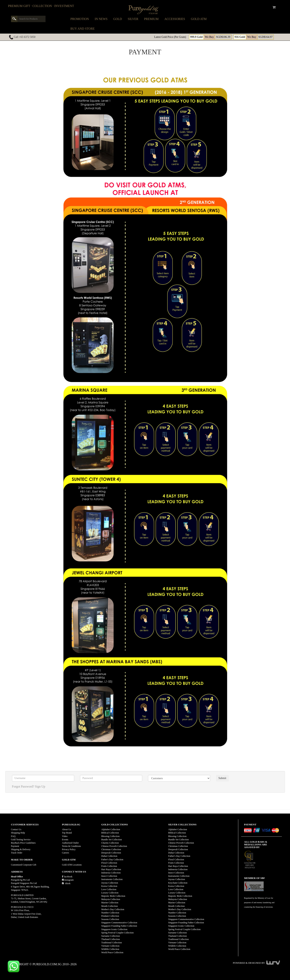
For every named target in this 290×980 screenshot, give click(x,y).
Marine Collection (110, 903)
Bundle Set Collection (112, 840)
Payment (15, 846)
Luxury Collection (110, 893)
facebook (67, 877)
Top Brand (67, 833)
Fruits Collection (109, 866)
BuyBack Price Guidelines (23, 843)
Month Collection (110, 906)
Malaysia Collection (111, 899)
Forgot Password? (23, 786)
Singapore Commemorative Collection (119, 923)
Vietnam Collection (110, 946)
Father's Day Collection (112, 860)
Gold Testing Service (21, 840)
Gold (118, 19)
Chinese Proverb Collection (114, 846)
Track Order (17, 853)
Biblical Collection (110, 833)
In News (101, 19)
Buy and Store (83, 29)
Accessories (175, 19)
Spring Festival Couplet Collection (117, 933)
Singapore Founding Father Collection (119, 926)
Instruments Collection (112, 879)
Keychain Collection (178, 883)
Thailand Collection (111, 939)
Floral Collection (109, 863)
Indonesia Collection (111, 873)
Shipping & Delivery (21, 849)
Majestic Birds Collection (113, 896)
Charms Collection (110, 843)
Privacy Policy (69, 849)
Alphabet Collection (111, 829)
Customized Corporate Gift (24, 865)
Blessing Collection (110, 836)
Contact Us (16, 829)
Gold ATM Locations (72, 865)
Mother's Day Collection (113, 909)
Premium (151, 19)
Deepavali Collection (111, 853)
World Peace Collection (112, 952)
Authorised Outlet (70, 843)
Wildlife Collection (110, 949)
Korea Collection (109, 886)
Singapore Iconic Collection (114, 929)
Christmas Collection (111, 849)
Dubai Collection (109, 856)
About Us (66, 829)
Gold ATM (199, 19)
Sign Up (40, 786)
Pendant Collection (110, 916)
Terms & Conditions (71, 846)
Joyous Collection (110, 883)
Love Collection (109, 889)
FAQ (13, 836)
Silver (133, 19)
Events (65, 840)
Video (65, 836)
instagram (68, 880)
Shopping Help (18, 833)
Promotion (80, 19)
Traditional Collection (112, 943)
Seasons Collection (110, 919)
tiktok (66, 883)
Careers (66, 853)
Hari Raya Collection (111, 869)
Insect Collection (109, 876)
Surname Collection (111, 936)
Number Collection (110, 913)
